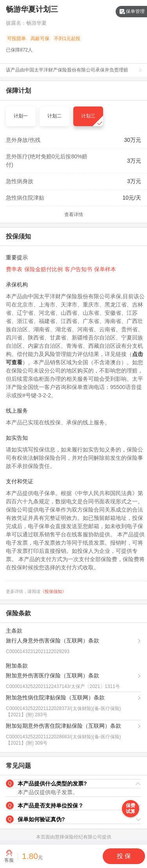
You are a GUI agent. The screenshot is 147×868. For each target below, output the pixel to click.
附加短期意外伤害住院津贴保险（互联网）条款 (64, 726)
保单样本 (105, 269)
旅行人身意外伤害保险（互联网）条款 (53, 640)
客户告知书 (78, 269)
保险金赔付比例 (44, 269)
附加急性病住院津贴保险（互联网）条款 (55, 697)
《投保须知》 (53, 591)
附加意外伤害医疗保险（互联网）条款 (53, 675)
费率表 (14, 269)
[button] (73, 784)
